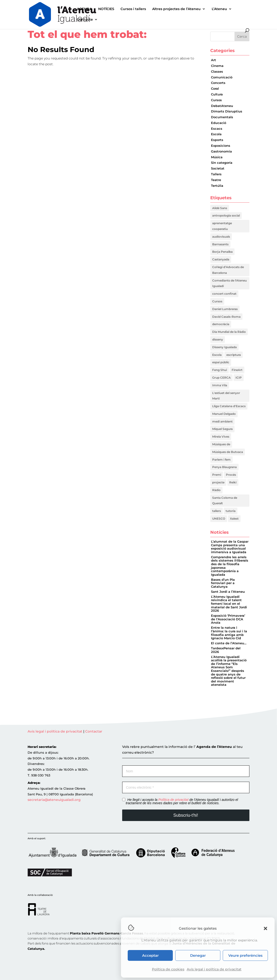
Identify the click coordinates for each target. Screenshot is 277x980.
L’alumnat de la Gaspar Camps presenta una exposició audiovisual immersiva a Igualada (230, 547)
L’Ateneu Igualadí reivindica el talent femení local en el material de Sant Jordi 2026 (229, 604)
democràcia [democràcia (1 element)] (221, 324)
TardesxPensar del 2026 (226, 650)
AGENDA (84, 9)
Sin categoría (222, 163)
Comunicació (222, 77)
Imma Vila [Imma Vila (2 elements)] (220, 385)
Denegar (198, 955)
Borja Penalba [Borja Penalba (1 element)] (222, 252)
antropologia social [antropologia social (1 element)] (226, 215)
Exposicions (221, 146)
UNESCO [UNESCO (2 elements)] (219, 519)
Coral (215, 89)
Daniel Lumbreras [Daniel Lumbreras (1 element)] (225, 309)
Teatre (216, 180)
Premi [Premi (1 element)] (217, 475)
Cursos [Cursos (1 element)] (217, 301)
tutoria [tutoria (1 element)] (231, 511)
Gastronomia (221, 151)
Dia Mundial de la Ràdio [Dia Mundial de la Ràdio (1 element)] (229, 332)
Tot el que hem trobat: (87, 34)
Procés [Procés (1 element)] (231, 475)
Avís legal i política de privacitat (214, 969)
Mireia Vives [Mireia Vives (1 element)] (221, 437)
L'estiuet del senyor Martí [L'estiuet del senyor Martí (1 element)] (226, 396)
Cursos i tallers (133, 9)
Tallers (216, 174)
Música (217, 157)
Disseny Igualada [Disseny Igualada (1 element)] (224, 347)
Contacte (85, 20)
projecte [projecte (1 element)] (218, 482)
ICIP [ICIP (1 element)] (239, 378)
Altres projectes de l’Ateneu (176, 9)
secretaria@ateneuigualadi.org (54, 800)
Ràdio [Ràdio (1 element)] (216, 490)
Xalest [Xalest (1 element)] (234, 519)
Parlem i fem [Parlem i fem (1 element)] (221, 460)
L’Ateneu (219, 9)
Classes (217, 72)
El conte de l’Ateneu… (229, 643)
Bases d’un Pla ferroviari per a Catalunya (223, 583)
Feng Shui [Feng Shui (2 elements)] (220, 370)
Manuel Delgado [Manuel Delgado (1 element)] (224, 414)
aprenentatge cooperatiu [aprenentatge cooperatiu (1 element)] (222, 226)
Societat (218, 168)
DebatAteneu (222, 106)
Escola (216, 134)
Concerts (218, 83)
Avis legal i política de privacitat (55, 731)
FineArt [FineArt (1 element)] (237, 370)
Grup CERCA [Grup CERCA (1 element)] (221, 378)
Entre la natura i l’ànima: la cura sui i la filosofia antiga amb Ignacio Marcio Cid (229, 633)
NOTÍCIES (106, 9)
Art (214, 60)
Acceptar (150, 955)
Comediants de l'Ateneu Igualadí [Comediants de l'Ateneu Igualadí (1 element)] (229, 283)
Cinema (217, 66)
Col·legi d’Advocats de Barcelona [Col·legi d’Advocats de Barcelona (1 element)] (228, 270)
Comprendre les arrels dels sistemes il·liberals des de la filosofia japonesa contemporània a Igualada (230, 566)
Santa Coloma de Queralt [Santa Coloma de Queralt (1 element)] (225, 501)
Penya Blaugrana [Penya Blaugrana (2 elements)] (224, 467)
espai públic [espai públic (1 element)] (221, 362)
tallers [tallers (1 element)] (217, 511)
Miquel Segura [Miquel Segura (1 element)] (222, 429)
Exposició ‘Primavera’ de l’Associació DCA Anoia (228, 619)
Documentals (222, 117)
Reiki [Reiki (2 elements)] (233, 482)
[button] (265, 928)
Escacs (217, 129)
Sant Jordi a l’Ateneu (228, 592)
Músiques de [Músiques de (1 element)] (221, 444)
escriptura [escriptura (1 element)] (234, 355)
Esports (217, 140)
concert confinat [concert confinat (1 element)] (224, 294)
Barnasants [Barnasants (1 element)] (220, 244)
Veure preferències (245, 955)
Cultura (217, 94)
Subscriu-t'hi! (186, 815)
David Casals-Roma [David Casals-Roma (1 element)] (226, 317)
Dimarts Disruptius (227, 111)
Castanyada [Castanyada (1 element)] (221, 259)
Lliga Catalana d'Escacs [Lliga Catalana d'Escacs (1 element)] (229, 406)
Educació (219, 123)
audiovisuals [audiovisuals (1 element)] (221, 237)
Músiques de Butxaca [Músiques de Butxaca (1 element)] (228, 452)
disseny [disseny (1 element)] (218, 339)
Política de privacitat (173, 800)
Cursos (216, 100)
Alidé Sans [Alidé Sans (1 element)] (220, 208)
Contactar (94, 731)
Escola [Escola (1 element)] (217, 355)
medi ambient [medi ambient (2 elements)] (222, 421)
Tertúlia (217, 186)
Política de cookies (168, 969)
